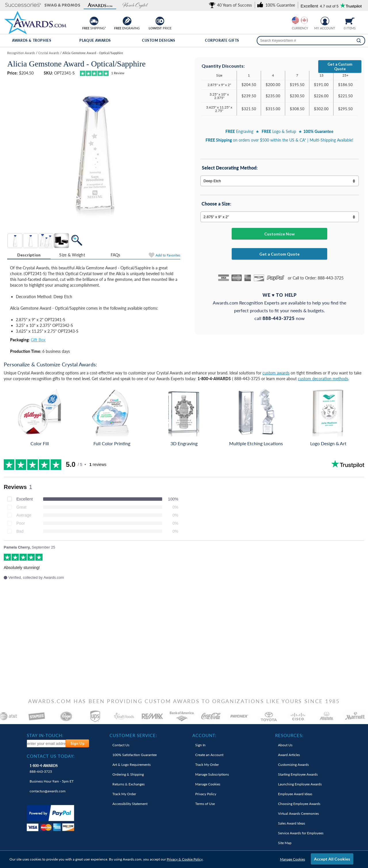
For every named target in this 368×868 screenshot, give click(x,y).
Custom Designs (159, 40)
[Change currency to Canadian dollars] (304, 20)
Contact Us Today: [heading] (51, 756)
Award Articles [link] (289, 755)
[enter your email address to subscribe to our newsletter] (47, 744)
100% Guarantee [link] (135, 755)
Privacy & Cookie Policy (185, 859)
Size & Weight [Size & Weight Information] (72, 255)
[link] (231, 5)
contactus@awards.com (48, 791)
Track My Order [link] (124, 794)
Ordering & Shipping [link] (128, 774)
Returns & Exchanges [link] (129, 784)
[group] (300, 20)
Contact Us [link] (121, 745)
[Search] (359, 41)
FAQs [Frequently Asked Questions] (116, 255)
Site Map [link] (285, 843)
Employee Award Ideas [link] (295, 794)
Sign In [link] (200, 745)
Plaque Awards (95, 40)
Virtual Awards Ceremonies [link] (298, 813)
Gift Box (38, 340)
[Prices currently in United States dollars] (295, 20)
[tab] (29, 255)
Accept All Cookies (332, 859)
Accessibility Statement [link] (130, 804)
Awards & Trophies (32, 40)
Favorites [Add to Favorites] (168, 255)
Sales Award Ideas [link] (292, 823)
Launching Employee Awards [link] (300, 784)
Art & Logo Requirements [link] (132, 765)
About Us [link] (285, 745)
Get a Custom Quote (340, 66)
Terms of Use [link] (205, 804)
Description (29, 255)
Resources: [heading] (289, 735)
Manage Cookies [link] (208, 784)
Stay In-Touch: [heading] (45, 735)
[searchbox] (311, 41)
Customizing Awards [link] (293, 765)
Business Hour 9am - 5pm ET (52, 781)
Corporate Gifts (222, 40)
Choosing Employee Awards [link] (299, 804)
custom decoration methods (323, 379)
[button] (23, 5)
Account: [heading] (204, 735)
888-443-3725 (44, 769)
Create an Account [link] (209, 755)
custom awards (276, 373)
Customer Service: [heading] (133, 735)
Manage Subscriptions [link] (212, 774)
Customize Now (279, 234)
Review (118, 73)
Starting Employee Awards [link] (298, 774)
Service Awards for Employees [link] (301, 833)
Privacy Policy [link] (206, 794)
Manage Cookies (293, 859)
